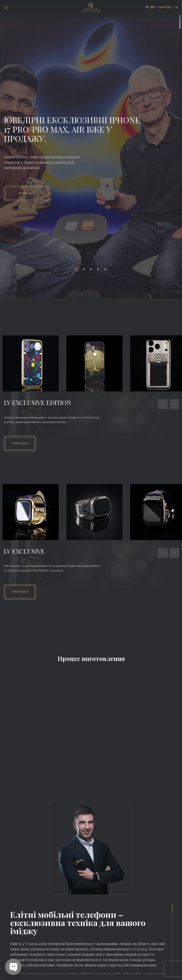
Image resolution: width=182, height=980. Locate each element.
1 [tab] (77, 269)
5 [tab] (105, 269)
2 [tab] (84, 269)
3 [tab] (91, 269)
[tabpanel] (91, 158)
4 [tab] (98, 269)
